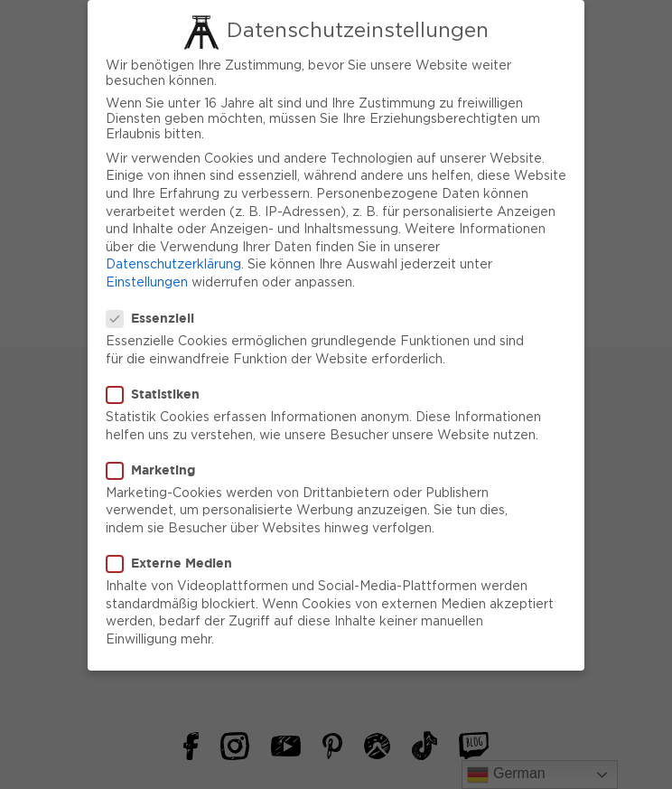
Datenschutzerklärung (173, 257)
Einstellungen (147, 274)
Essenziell (156, 309)
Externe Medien (175, 554)
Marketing (156, 461)
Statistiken (159, 385)
